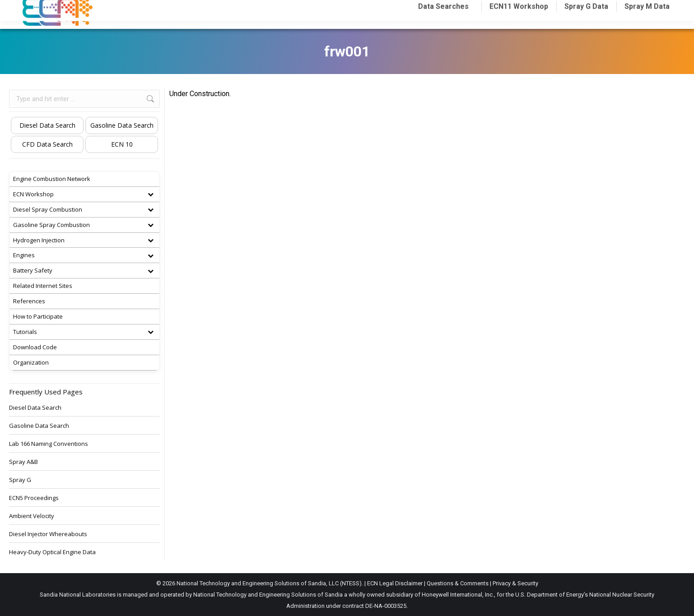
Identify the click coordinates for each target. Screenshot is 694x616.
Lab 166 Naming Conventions (49, 444)
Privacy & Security (515, 583)
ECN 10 (122, 144)
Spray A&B (23, 462)
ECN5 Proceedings (34, 498)
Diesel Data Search (47, 125)
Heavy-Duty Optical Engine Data (52, 552)
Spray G (20, 480)
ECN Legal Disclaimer (395, 583)
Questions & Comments (458, 583)
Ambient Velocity (32, 516)
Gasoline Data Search (122, 125)
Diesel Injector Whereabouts (48, 534)
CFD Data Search (47, 144)
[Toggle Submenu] (150, 194)
